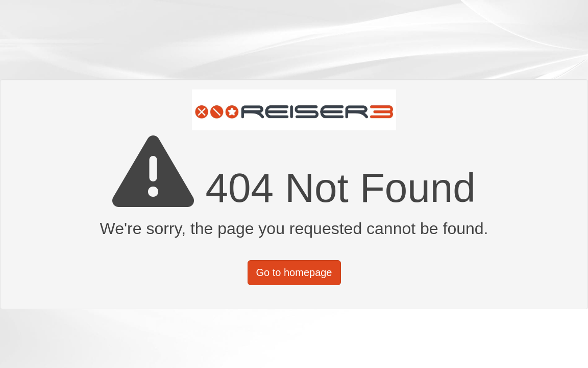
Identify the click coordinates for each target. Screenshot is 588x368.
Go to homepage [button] (294, 272)
